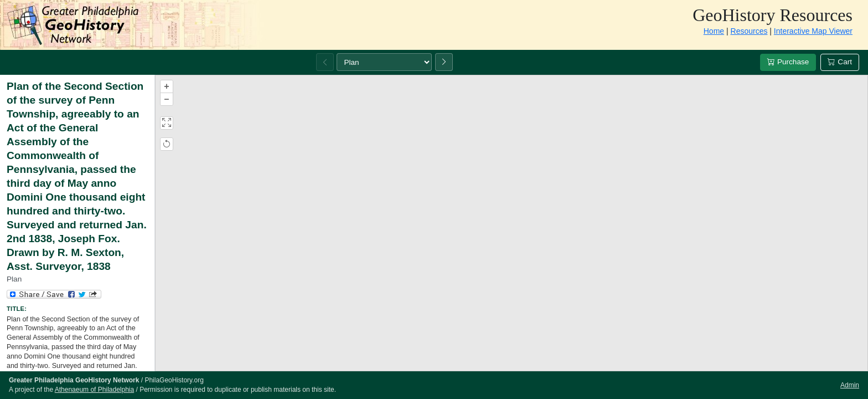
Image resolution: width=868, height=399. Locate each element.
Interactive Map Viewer (813, 31)
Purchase (788, 62)
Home (714, 31)
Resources (749, 31)
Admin (850, 385)
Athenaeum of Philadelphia (94, 390)
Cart (840, 62)
